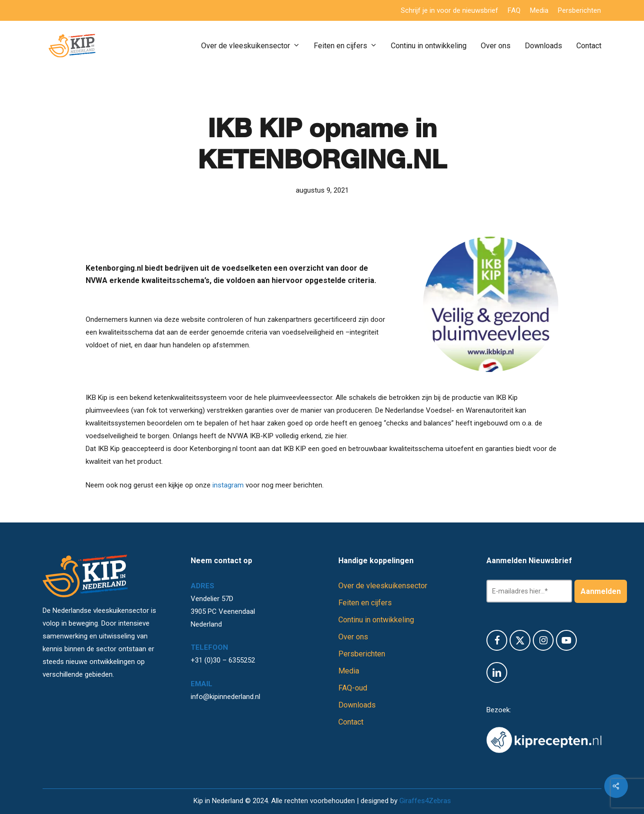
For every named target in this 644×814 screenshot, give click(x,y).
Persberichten (362, 654)
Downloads (357, 705)
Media (349, 671)
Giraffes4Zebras (425, 801)
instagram (227, 485)
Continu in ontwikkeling (376, 620)
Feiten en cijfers (365, 603)
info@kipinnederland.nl (225, 697)
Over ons (353, 637)
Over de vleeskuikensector (383, 586)
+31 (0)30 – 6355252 (223, 660)
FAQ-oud (353, 688)
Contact (351, 722)
